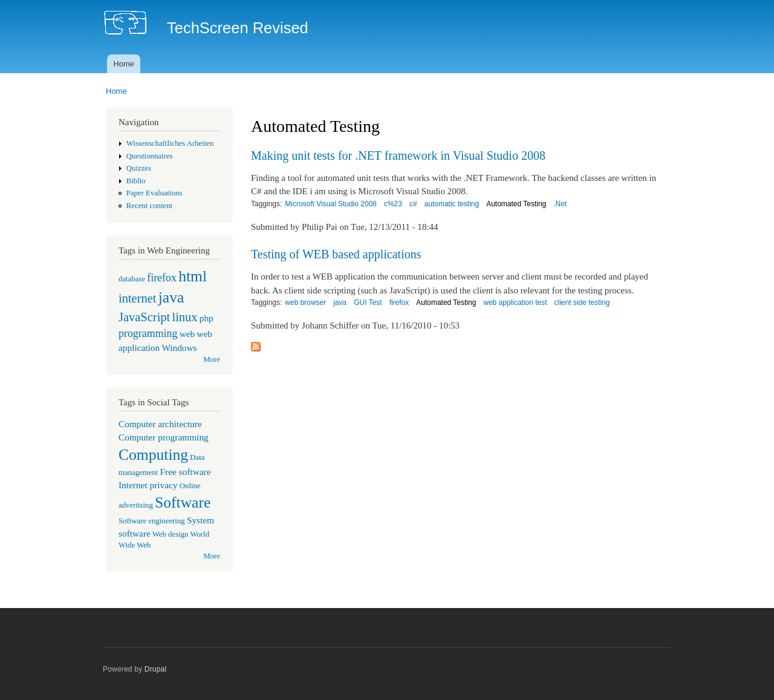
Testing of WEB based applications (336, 254)
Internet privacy (148, 485)
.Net (560, 204)
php (207, 318)
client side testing (582, 303)
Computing (153, 455)
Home (124, 64)
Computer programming (164, 437)
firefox (162, 278)
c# (413, 204)
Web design (171, 534)
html (193, 276)
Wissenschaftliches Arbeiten (170, 143)
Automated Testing (516, 204)
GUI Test (368, 303)
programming (148, 333)
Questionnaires (150, 156)
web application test (515, 303)
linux (184, 317)
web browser (305, 303)
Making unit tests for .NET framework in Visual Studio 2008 (398, 155)
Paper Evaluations (154, 193)
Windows (179, 348)
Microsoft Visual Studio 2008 (331, 204)
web (187, 334)
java (171, 297)
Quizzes (139, 168)
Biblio (136, 181)
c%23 (393, 204)
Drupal (156, 669)
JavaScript (144, 317)
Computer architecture (160, 424)
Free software (186, 472)
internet (138, 298)
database (132, 279)
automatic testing (452, 204)
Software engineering (152, 521)
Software (183, 502)
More (212, 359)
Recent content (149, 206)
